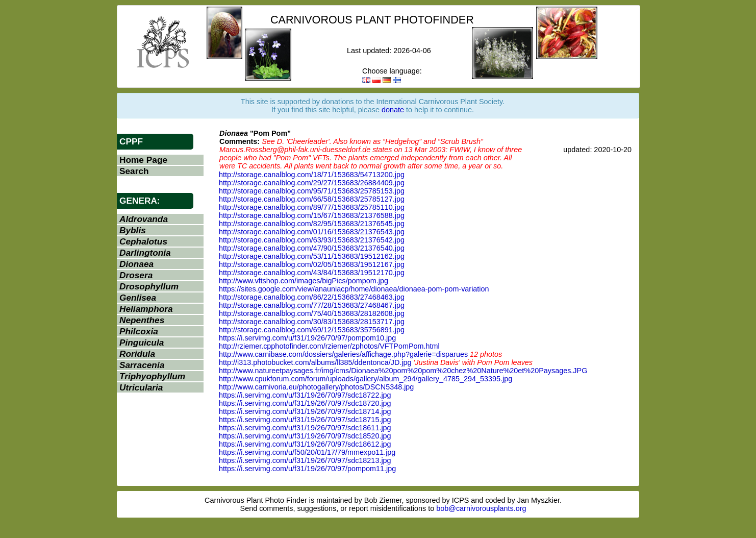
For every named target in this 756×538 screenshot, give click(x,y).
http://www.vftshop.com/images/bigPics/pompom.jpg (304, 281)
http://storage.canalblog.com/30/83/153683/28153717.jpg (312, 322)
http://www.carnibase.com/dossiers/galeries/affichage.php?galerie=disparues (343, 354)
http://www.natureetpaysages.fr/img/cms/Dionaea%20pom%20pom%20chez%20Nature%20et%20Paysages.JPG (403, 371)
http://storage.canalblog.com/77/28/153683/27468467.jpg (312, 305)
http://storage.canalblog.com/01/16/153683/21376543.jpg (312, 232)
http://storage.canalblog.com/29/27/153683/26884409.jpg (312, 183)
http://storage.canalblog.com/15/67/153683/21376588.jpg (312, 215)
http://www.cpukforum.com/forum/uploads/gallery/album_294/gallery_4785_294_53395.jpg (366, 379)
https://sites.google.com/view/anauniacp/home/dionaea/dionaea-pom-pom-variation (354, 289)
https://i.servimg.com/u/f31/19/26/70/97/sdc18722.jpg (305, 395)
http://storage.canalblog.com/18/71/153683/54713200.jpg (312, 175)
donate (393, 110)
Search (134, 171)
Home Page (143, 160)
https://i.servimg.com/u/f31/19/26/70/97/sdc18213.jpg (305, 460)
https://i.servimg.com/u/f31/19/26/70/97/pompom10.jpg (307, 338)
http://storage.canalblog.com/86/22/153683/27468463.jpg (312, 297)
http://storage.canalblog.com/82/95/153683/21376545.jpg (312, 224)
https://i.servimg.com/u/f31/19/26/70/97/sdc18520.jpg (305, 436)
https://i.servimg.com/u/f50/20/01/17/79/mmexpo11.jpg (307, 452)
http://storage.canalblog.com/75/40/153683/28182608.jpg (312, 313)
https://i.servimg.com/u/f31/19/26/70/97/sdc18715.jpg (305, 420)
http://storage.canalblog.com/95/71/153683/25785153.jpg (312, 191)
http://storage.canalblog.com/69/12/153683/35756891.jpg (312, 330)
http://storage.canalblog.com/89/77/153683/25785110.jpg (312, 207)
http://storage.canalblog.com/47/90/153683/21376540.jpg (312, 248)
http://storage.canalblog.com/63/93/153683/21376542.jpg (312, 240)
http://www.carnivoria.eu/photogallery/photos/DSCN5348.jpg (316, 387)
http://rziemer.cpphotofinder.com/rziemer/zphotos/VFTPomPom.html (329, 346)
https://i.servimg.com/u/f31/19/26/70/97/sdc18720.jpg (305, 403)
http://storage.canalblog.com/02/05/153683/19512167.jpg (312, 264)
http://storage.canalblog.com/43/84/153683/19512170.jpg (312, 273)
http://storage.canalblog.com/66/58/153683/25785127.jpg (312, 199)
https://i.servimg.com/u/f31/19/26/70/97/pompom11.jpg (307, 469)
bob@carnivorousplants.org (481, 508)
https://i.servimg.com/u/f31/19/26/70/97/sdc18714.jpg (305, 411)
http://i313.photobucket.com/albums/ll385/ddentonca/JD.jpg (315, 362)
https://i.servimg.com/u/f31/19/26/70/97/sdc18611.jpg (305, 428)
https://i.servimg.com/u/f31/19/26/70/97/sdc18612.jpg (305, 444)
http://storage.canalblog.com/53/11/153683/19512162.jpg (312, 256)
